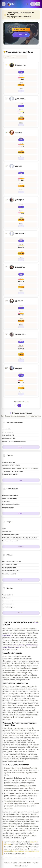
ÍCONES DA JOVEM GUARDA (9, 574)
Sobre (29, 863)
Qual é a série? (6, 502)
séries (17, 647)
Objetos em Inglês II (7, 532)
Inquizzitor (24, 866)
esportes (22, 645)
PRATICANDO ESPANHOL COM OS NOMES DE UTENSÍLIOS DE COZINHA (19, 538)
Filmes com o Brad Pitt (8, 508)
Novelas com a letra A (8, 601)
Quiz (36, 622)
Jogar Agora (21, 35)
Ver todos (21, 447)
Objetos (4, 529)
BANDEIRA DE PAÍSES (8, 432)
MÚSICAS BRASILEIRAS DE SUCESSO (11, 562)
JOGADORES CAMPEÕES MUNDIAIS (11, 465)
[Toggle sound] (27, 4)
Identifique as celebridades (9, 438)
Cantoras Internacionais (8, 435)
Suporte (36, 863)
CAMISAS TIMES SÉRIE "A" (9, 462)
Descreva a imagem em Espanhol (11, 535)
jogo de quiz (7, 635)
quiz (21, 628)
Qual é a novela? (6, 598)
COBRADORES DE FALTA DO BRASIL (11, 474)
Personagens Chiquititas (9, 607)
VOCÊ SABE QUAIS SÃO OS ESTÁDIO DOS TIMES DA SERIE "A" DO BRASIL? (20, 468)
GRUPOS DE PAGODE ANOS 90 (9, 565)
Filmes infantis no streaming (10, 498)
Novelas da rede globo (8, 595)
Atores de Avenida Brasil (8, 604)
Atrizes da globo (6, 429)
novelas (15, 645)
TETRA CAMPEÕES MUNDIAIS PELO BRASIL (13, 471)
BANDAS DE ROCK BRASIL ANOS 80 (11, 571)
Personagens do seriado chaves (10, 495)
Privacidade (22, 863)
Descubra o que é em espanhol (10, 541)
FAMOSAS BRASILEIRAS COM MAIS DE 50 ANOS (14, 441)
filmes (10, 647)
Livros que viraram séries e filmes (11, 505)
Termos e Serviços (10, 863)
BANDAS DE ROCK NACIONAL (9, 568)
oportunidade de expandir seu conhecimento (22, 851)
